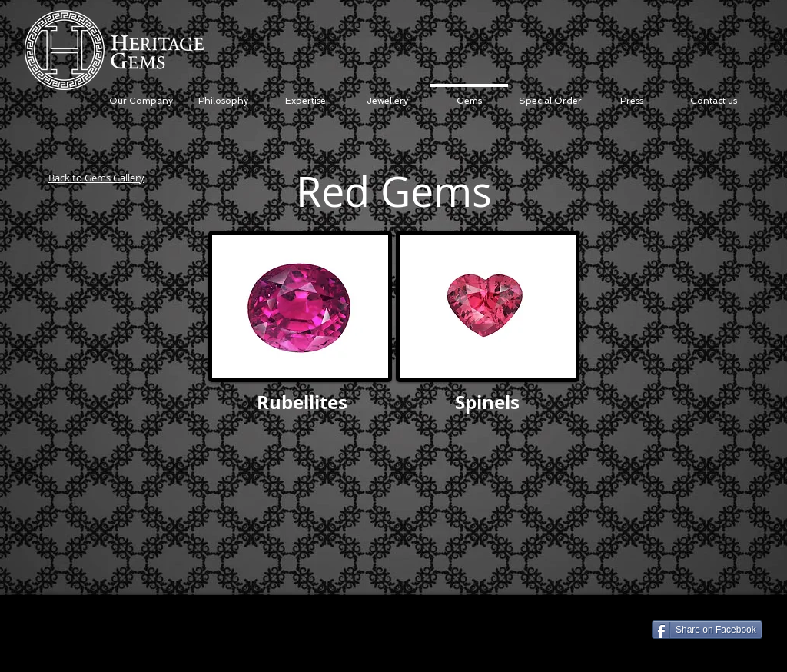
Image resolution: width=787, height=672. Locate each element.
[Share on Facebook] (707, 630)
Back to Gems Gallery (96, 178)
